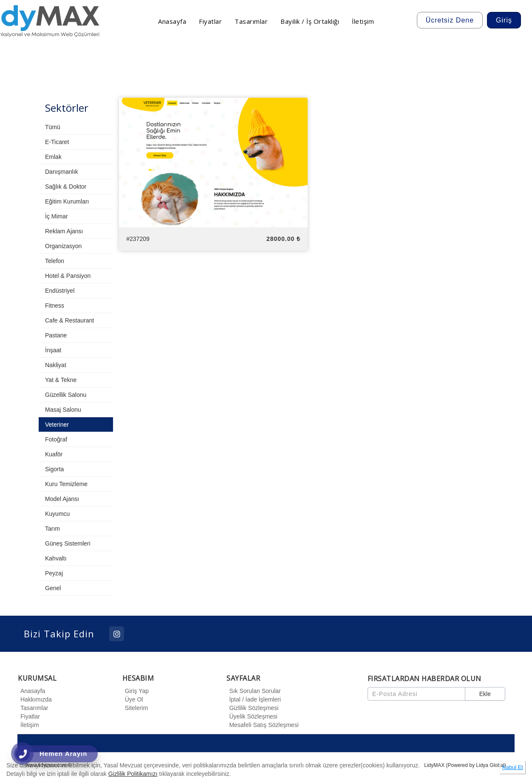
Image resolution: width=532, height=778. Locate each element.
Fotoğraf (56, 439)
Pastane (56, 335)
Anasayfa (31, 691)
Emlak (53, 157)
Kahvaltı (56, 558)
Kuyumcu (57, 514)
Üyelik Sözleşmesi (252, 716)
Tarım (52, 529)
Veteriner (57, 424)
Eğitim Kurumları (67, 201)
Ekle (485, 694)
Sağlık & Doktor (66, 187)
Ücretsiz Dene (450, 20)
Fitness (55, 306)
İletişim (28, 725)
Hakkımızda (35, 699)
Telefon (55, 261)
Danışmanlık (62, 172)
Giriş (504, 20)
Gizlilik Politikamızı (133, 774)
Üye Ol (133, 699)
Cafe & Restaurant (69, 320)
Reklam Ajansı (64, 231)
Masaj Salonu (63, 410)
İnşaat (53, 350)
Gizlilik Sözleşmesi (252, 708)
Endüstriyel (60, 291)
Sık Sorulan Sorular (253, 691)
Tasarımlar (33, 708)
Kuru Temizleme (66, 484)
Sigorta (54, 469)
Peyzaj (54, 573)
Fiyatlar (29, 716)
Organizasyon (63, 246)
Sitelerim (135, 708)
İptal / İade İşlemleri (253, 699)
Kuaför (54, 454)
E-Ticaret (57, 142)
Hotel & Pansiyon (68, 276)
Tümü (53, 127)
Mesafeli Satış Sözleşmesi (262, 725)
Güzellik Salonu (66, 395)
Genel (53, 588)
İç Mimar (57, 216)
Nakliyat (56, 365)
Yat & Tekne (61, 380)
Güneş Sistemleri (68, 543)
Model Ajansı (62, 499)
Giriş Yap (136, 691)
